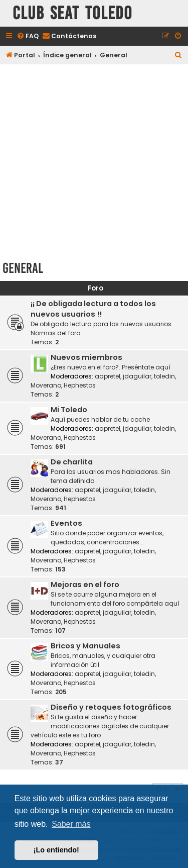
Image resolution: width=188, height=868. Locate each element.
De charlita (72, 462)
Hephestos (80, 385)
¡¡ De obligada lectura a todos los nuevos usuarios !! (93, 309)
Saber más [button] (71, 824)
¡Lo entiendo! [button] (56, 850)
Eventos (66, 523)
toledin (164, 376)
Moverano (46, 385)
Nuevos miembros (86, 357)
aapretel (108, 376)
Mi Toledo (69, 410)
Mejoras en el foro (85, 585)
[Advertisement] (94, 161)
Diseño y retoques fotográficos (111, 707)
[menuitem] (28, 36)
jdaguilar (137, 376)
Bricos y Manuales (85, 646)
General (23, 268)
